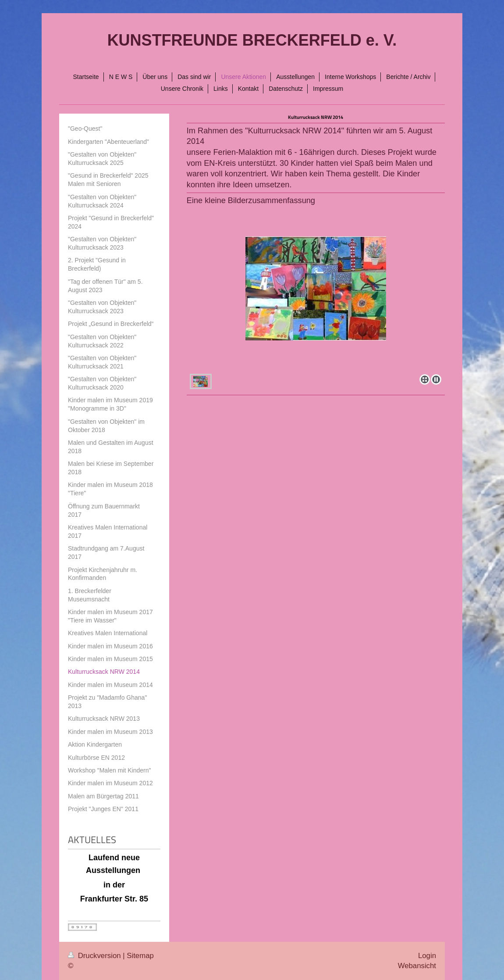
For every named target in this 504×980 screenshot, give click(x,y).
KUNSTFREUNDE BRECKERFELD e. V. (252, 40)
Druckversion (95, 956)
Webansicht (417, 966)
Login (427, 956)
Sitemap (140, 956)
